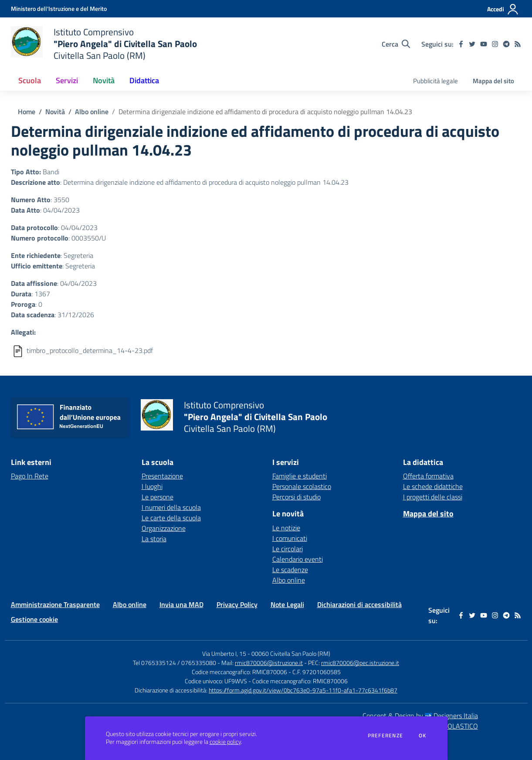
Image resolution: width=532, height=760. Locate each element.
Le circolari (288, 549)
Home (27, 112)
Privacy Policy (237, 604)
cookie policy (225, 742)
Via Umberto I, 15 (224, 653)
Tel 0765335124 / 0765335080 (175, 663)
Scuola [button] (30, 80)
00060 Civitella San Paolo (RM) (291, 653)
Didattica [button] (144, 80)
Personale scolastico (302, 486)
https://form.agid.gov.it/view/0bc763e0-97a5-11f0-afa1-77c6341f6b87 (303, 690)
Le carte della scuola (171, 518)
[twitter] (472, 44)
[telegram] (506, 44)
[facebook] (461, 44)
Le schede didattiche (433, 486)
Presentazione (162, 476)
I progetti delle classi (433, 497)
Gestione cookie (34, 619)
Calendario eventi (298, 559)
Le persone (158, 497)
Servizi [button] (67, 80)
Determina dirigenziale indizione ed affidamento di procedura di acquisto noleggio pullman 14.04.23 (265, 112)
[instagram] (495, 44)
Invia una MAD (181, 604)
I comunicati (290, 538)
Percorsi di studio (296, 497)
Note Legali (287, 604)
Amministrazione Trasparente (55, 604)
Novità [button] (104, 80)
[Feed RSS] (518, 44)
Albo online (92, 112)
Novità (55, 112)
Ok (423, 736)
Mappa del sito (493, 81)
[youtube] (484, 44)
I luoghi (152, 486)
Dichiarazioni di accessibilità (359, 604)
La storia (154, 539)
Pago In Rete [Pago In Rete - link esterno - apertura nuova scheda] (30, 476)
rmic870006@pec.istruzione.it (360, 663)
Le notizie (286, 528)
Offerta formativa (428, 476)
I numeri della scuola (171, 507)
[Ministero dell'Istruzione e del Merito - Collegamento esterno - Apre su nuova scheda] (59, 8)
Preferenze (385, 736)
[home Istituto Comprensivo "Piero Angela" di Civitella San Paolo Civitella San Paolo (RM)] (104, 44)
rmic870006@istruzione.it (269, 663)
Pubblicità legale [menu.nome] (435, 81)
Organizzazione (164, 528)
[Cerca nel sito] (396, 44)
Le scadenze (290, 570)
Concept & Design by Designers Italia (420, 716)
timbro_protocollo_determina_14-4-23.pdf (90, 350)
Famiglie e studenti (300, 476)
